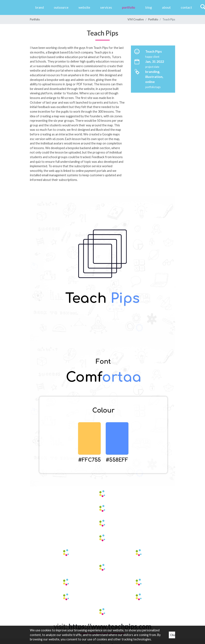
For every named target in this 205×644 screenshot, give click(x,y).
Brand (39, 7)
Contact (186, 7)
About (166, 7)
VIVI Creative (136, 19)
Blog (149, 7)
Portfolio (129, 7)
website (84, 7)
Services (106, 7)
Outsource (61, 7)
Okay (173, 635)
